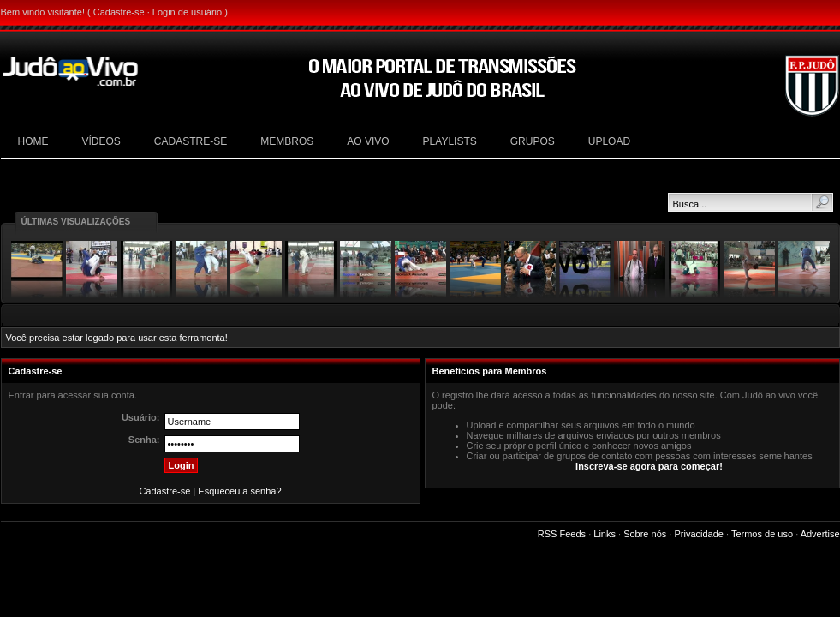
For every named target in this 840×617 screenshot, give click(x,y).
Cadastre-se (119, 12)
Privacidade (698, 534)
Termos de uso (762, 534)
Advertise (820, 534)
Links (605, 534)
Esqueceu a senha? (239, 491)
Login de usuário (187, 12)
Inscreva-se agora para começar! (649, 466)
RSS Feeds (562, 534)
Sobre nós (645, 534)
